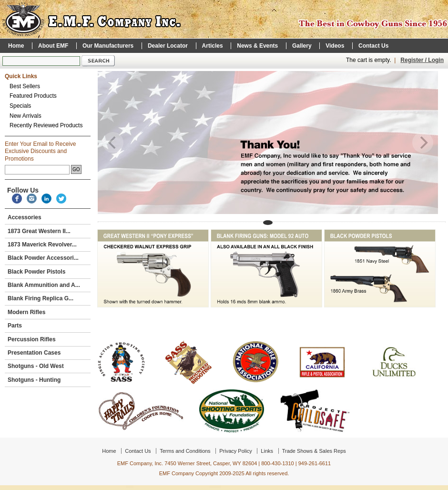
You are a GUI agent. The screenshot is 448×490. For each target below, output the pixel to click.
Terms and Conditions (185, 451)
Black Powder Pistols (47, 272)
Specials (20, 106)
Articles (213, 46)
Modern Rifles (47, 312)
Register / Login (422, 60)
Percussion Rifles (47, 339)
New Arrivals (25, 116)
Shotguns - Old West (47, 366)
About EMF (53, 46)
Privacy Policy (235, 451)
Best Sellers (25, 86)
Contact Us (373, 46)
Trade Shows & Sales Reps (314, 451)
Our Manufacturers (108, 46)
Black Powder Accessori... (47, 258)
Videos (335, 46)
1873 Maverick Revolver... (42, 245)
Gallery (302, 46)
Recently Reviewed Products (46, 125)
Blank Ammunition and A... (47, 285)
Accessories (47, 217)
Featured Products (33, 96)
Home (16, 46)
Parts (47, 326)
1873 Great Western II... (47, 231)
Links (267, 451)
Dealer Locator (168, 46)
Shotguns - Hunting (47, 380)
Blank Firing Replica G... (47, 298)
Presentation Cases (47, 353)
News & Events (257, 46)
